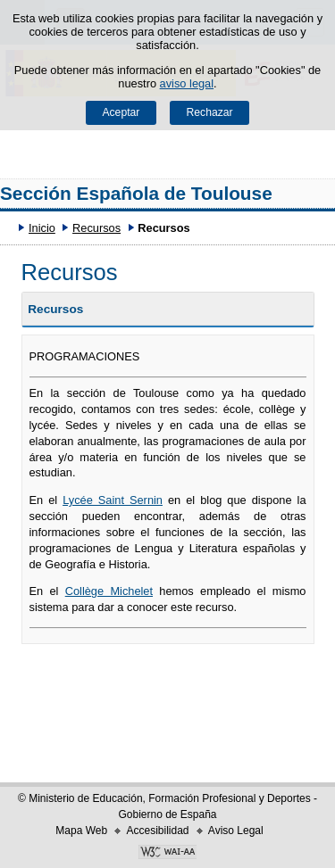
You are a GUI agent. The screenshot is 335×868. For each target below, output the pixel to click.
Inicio (42, 228)
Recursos (96, 228)
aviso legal (187, 83)
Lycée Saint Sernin (113, 500)
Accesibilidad (157, 831)
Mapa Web (81, 831)
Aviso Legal (236, 831)
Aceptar (121, 112)
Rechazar (210, 112)
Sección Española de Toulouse (136, 193)
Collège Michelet (109, 591)
